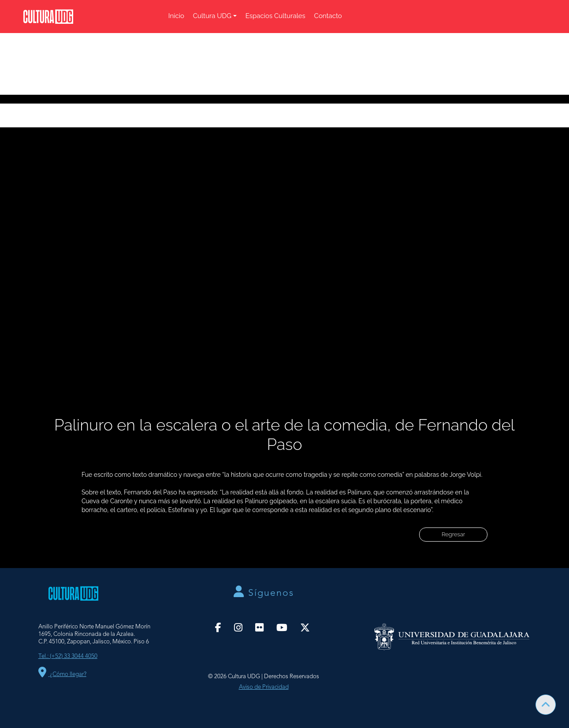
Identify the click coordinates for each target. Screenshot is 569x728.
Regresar (453, 534)
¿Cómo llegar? (62, 674)
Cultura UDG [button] (212, 16)
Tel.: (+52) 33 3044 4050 (68, 656)
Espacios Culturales (275, 16)
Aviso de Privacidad (264, 687)
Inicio (176, 16)
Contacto (328, 16)
